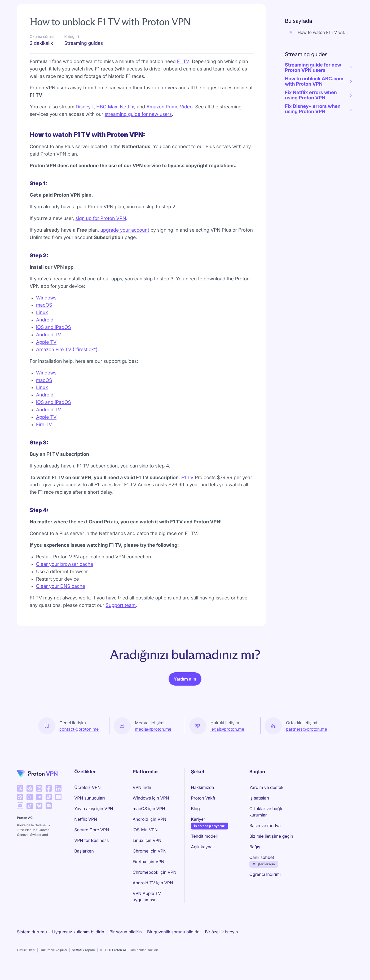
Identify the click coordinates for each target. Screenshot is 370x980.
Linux (42, 313)
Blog (195, 809)
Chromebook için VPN (154, 872)
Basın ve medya (265, 826)
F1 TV (183, 62)
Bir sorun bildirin (126, 932)
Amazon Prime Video (169, 107)
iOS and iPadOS (54, 327)
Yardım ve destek (267, 787)
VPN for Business (91, 840)
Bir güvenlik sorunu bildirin (173, 932)
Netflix (127, 107)
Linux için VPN (147, 840)
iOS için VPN (145, 830)
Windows (46, 298)
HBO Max (107, 107)
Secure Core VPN (92, 830)
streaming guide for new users (138, 114)
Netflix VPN (86, 819)
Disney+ (85, 107)
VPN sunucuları (89, 798)
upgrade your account (125, 230)
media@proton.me (153, 729)
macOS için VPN (149, 809)
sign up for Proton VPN (101, 218)
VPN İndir (142, 787)
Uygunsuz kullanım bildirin (78, 932)
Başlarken (84, 851)
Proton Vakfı (203, 798)
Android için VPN (149, 819)
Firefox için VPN (148, 862)
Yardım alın (185, 679)
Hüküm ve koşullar (54, 950)
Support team (121, 605)
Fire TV (44, 425)
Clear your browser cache (65, 564)
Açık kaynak (203, 847)
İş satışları (259, 798)
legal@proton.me (227, 729)
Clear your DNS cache (61, 586)
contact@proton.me (79, 729)
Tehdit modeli (204, 836)
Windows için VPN (151, 798)
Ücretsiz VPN (87, 787)
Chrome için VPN (149, 851)
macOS (44, 305)
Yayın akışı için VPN (94, 809)
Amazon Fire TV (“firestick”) (67, 350)
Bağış (255, 847)
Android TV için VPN (153, 883)
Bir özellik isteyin (221, 932)
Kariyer (198, 819)
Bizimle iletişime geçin (271, 836)
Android (45, 320)
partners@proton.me (307, 729)
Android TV (49, 335)
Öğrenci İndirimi (265, 874)
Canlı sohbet (262, 857)
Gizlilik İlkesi (26, 950)
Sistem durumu (32, 932)
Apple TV (46, 342)
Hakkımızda (203, 787)
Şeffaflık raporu (83, 950)
